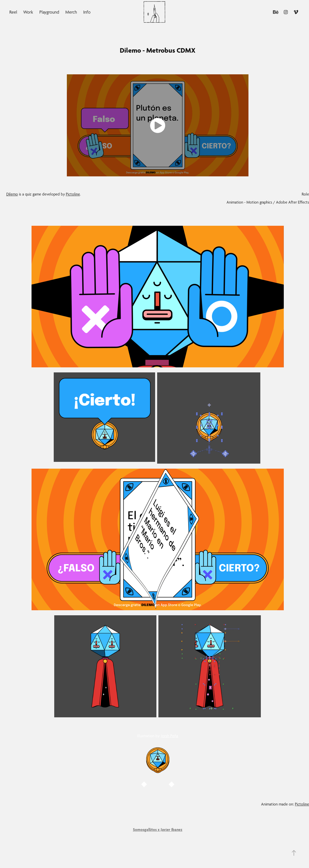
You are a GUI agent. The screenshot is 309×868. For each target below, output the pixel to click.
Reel (13, 12)
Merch (71, 12)
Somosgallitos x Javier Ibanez (158, 830)
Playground (49, 12)
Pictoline (73, 194)
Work (28, 12)
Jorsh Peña (170, 736)
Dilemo (12, 194)
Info (87, 12)
